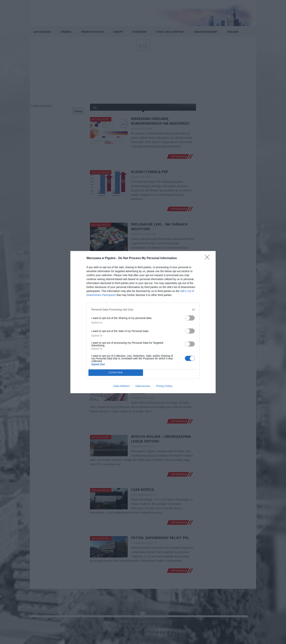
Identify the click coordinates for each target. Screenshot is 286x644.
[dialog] (143, 322)
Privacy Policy (164, 386)
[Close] (208, 258)
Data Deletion (122, 386)
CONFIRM (116, 372)
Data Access (143, 386)
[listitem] (143, 310)
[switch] (190, 318)
